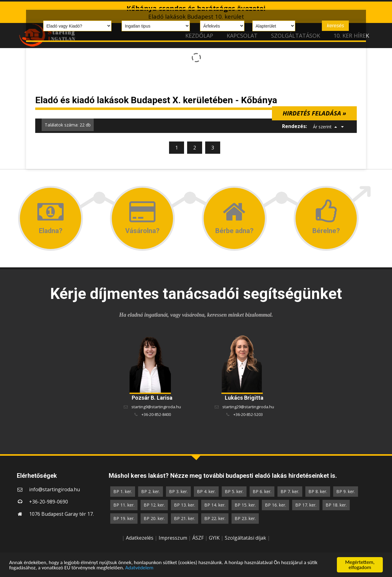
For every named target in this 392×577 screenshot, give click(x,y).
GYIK (214, 538)
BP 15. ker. (245, 505)
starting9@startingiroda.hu (156, 407)
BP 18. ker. (336, 505)
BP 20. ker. (154, 518)
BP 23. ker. (245, 518)
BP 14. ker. (215, 505)
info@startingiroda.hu (55, 489)
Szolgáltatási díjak (245, 538)
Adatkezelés (140, 538)
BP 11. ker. (124, 505)
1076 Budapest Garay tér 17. (61, 514)
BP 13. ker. (185, 505)
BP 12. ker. (154, 505)
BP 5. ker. (234, 491)
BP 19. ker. (124, 518)
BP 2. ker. (151, 491)
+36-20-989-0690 (49, 502)
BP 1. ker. (123, 491)
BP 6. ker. (262, 491)
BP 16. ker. (275, 505)
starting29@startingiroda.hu (248, 407)
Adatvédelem (139, 568)
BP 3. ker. (178, 491)
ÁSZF (198, 538)
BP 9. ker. (346, 491)
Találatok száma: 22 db (68, 125)
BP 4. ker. (206, 491)
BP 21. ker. (185, 518)
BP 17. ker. (306, 505)
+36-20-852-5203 (248, 414)
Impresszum (173, 538)
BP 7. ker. (290, 491)
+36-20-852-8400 (156, 414)
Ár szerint (322, 127)
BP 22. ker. (215, 518)
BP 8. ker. (318, 491)
